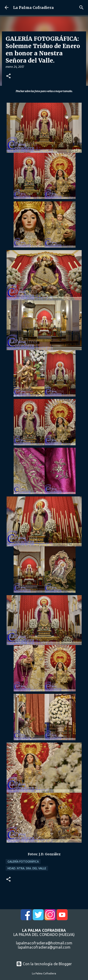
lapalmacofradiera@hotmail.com (44, 943)
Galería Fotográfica (23, 862)
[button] (8, 76)
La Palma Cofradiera (33, 8)
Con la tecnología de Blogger (44, 964)
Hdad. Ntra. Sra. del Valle (27, 868)
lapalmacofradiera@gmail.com (44, 947)
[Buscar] (81, 8)
